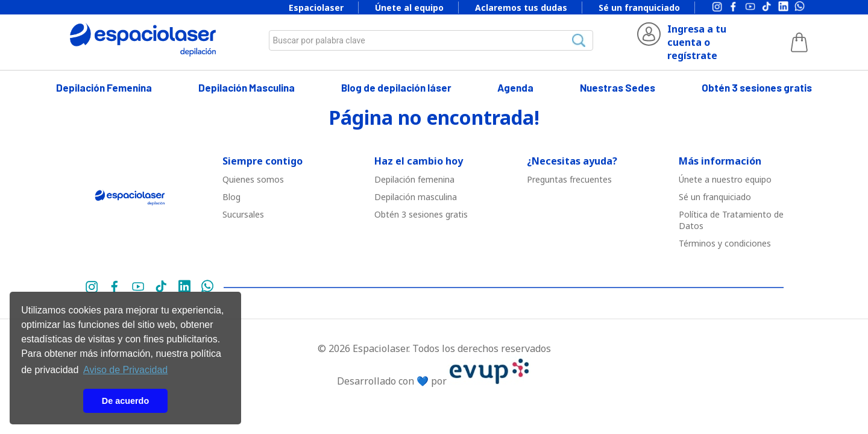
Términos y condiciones (725, 243)
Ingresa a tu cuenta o (697, 36)
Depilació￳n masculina (416, 197)
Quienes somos (253, 179)
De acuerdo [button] (125, 401)
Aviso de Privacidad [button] (125, 370)
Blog (231, 197)
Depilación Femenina (104, 87)
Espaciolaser (316, 8)
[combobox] (431, 40)
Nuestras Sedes (618, 87)
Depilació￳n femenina (414, 179)
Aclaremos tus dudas (521, 8)
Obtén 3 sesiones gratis (757, 87)
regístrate (692, 55)
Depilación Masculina (247, 87)
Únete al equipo (409, 8)
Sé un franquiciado (639, 8)
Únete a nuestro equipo (725, 179)
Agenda (515, 87)
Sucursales (243, 214)
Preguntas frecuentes (569, 179)
